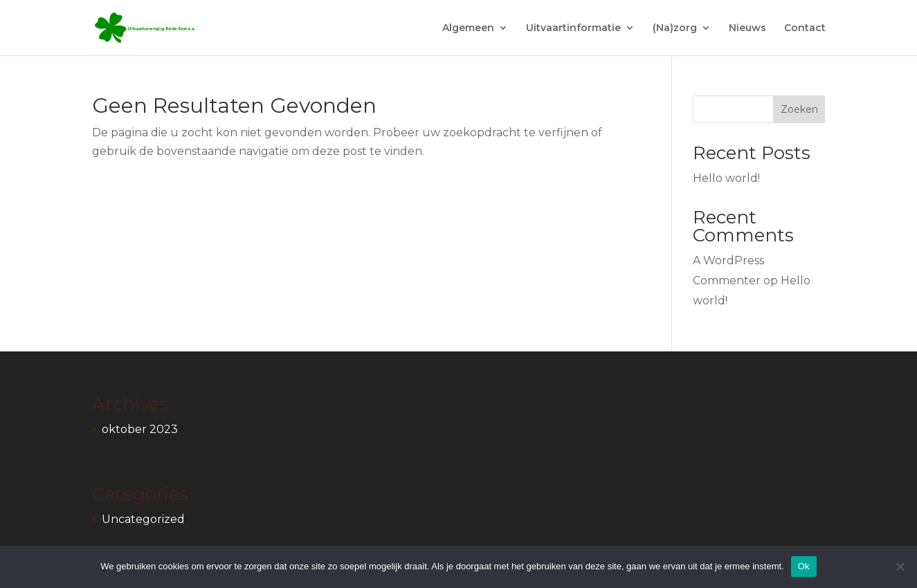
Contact (805, 28)
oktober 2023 (140, 429)
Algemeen (468, 28)
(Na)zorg (675, 28)
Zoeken (799, 109)
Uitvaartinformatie (573, 28)
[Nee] (900, 567)
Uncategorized (143, 519)
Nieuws (747, 28)
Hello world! (726, 178)
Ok (804, 566)
